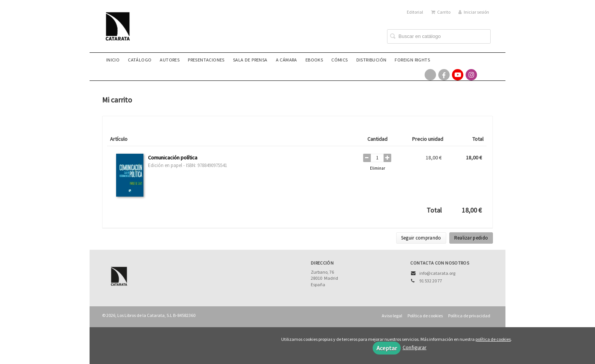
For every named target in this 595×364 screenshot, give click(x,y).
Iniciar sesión (474, 12)
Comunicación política (173, 158)
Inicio (113, 60)
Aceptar (387, 348)
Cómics (339, 60)
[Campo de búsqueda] (439, 36)
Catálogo (140, 60)
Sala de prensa (250, 60)
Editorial (415, 12)
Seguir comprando (421, 238)
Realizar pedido (471, 238)
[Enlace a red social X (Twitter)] (430, 75)
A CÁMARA (286, 60)
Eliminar (378, 168)
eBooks (314, 60)
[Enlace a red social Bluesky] (485, 75)
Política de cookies (425, 316)
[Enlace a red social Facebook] (444, 75)
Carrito (441, 12)
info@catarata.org (437, 273)
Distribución (371, 60)
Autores (170, 60)
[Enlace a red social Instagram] (471, 75)
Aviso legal (392, 316)
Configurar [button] (415, 347)
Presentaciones (206, 60)
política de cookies (493, 339)
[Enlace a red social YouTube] (458, 75)
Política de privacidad (469, 316)
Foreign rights (412, 60)
